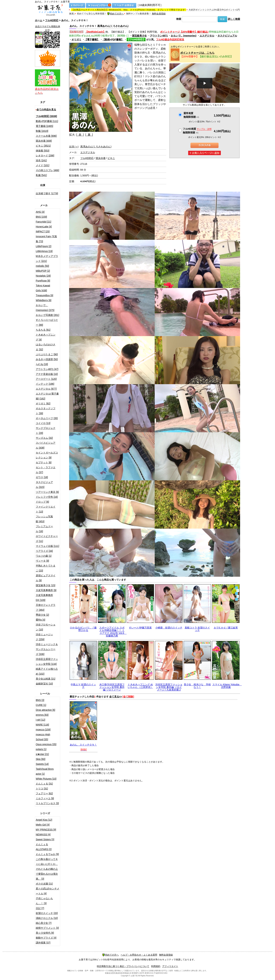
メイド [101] (43, 165)
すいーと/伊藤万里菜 (140, 628)
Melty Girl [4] (43, 825)
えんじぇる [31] (44, 784)
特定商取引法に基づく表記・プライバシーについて (123, 966)
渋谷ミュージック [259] (44, 637)
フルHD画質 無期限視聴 (197, 131)
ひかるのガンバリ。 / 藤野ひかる (83, 629)
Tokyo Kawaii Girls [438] (43, 288)
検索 (179, 19)
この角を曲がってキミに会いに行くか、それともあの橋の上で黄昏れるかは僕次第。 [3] (47, 869)
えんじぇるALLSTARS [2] (44, 847)
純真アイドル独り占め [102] (47, 671)
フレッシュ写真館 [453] (44, 519)
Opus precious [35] (46, 744)
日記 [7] (40, 908)
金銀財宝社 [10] (44, 684)
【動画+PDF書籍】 (113, 39)
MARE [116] (42, 725)
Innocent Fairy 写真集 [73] (46, 239)
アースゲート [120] (46, 379)
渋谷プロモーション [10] (46, 627)
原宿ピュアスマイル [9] (46, 578)
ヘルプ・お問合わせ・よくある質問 (139, 955)
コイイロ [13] (43, 423)
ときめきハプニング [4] (46, 337)
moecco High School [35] (43, 737)
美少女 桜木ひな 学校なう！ (197, 686)
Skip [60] (41, 759)
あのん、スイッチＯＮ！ (83, 745)
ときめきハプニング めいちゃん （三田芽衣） (140, 686)
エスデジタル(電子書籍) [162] (47, 396)
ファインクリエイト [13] (46, 509)
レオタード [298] (45, 155)
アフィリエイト (170, 966)
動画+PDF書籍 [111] (47, 121)
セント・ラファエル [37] (46, 470)
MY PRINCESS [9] (46, 830)
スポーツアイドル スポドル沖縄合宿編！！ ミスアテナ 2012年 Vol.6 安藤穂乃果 (113, 632)
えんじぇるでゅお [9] (47, 854)
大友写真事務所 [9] (46, 590)
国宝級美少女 (139, 36)
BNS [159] (41, 217)
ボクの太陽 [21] (44, 884)
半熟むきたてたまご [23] (46, 568)
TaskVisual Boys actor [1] (45, 771)
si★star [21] (42, 754)
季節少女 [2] (42, 615)
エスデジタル (207, 36)
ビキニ (111, 158)
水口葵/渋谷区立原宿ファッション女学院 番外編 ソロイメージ (112, 687)
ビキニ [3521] (43, 146)
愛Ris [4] (41, 620)
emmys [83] (42, 715)
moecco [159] (43, 730)
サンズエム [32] (44, 438)
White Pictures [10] (46, 779)
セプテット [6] (44, 462)
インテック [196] (45, 384)
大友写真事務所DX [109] (44, 598)
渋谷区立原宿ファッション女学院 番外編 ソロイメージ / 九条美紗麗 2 (169, 687)
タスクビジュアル (227, 36)
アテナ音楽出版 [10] (47, 374)
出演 (74, 147)
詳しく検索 (234, 19)
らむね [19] (42, 364)
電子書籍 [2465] (44, 126)
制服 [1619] (42, 131)
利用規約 (156, 966)
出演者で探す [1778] (47, 193)
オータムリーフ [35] (47, 418)
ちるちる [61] (43, 330)
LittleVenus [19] (44, 251)
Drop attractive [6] (46, 710)
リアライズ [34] (44, 551)
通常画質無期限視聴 (191, 115)
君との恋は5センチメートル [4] (48, 891)
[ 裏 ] (89, 135)
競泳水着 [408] (44, 141)
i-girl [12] (41, 720)
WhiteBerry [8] (44, 300)
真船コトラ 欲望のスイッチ (197, 629)
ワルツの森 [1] (44, 556)
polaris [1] (41, 749)
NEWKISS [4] (43, 835)
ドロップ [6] (42, 502)
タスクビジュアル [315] (44, 485)
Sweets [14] (42, 764)
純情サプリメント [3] (47, 928)
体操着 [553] (43, 151)
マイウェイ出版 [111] (47, 546)
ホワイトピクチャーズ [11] (47, 539)
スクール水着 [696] (46, 136)
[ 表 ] (80, 135)
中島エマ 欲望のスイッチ (83, 686)
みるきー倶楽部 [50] (47, 359)
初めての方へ (115, 14)
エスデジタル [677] (46, 389)
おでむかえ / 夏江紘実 (226, 628)
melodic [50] (42, 266)
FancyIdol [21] (43, 222)
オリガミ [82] (43, 403)
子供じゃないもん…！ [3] (44, 901)
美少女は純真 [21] (46, 679)
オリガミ (76, 39)
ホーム (39, 20)
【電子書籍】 (92, 39)
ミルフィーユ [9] (45, 798)
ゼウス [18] (42, 477)
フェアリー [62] (44, 793)
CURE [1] (41, 705)
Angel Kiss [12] (44, 820)
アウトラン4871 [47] (47, 369)
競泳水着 (101, 158)
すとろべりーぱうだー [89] (47, 322)
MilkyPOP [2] (43, 271)
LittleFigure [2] (44, 246)
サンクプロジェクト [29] (46, 431)
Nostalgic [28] (43, 276)
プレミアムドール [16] (44, 529)
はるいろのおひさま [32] (46, 347)
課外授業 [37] (43, 943)
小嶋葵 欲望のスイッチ (169, 628)
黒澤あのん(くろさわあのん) (96, 147)
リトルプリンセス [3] (47, 803)
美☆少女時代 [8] (45, 933)
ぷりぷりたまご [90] (47, 354)
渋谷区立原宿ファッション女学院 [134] (47, 661)
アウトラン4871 (159, 36)
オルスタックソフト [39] (46, 411)
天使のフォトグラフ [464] (46, 607)
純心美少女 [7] (44, 923)
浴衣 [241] (41, 160)
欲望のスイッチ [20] (47, 913)
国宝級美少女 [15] (46, 585)
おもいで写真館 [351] (47, 315)
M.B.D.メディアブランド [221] (47, 259)
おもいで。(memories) (184, 36)
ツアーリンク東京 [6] (47, 492)
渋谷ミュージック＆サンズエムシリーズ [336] (47, 649)
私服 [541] (41, 175)
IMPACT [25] (43, 231)
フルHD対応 (52, 20)
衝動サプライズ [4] (46, 938)
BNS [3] (40, 700)
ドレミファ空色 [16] (47, 497)
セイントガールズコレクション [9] (47, 455)
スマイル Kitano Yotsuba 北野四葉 (227, 686)
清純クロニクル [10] (47, 918)
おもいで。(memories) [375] (45, 308)
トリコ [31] (42, 789)
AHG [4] (40, 212)
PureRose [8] (43, 281)
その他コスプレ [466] (47, 170)
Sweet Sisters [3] (45, 839)
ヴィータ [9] (42, 561)
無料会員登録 (159, 14)
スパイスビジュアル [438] (46, 445)
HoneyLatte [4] (44, 227)
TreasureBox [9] (44, 295)
